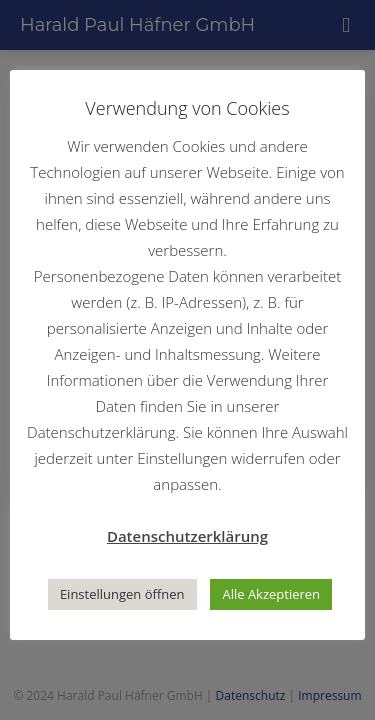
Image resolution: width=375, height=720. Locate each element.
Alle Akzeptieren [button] (271, 594)
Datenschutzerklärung (187, 536)
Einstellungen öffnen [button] (122, 594)
